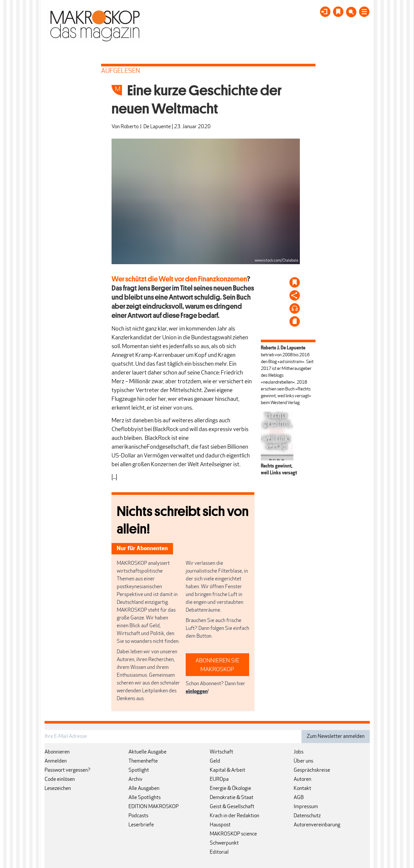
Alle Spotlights (145, 798)
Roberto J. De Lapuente (146, 127)
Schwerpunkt (224, 843)
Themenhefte (143, 761)
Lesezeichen (58, 789)
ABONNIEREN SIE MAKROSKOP (217, 665)
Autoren (302, 780)
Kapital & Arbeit (227, 770)
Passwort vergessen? (67, 770)
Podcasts (138, 816)
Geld (215, 761)
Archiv (135, 780)
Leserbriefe (141, 825)
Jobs (299, 752)
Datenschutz (307, 816)
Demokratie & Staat (232, 798)
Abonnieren (57, 752)
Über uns (303, 761)
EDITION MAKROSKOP (154, 807)
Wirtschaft (221, 752)
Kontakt (302, 789)
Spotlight (139, 770)
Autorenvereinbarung (317, 825)
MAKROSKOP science (233, 834)
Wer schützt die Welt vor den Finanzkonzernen (179, 279)
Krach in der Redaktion (234, 816)
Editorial (219, 852)
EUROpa (219, 780)
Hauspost (220, 825)
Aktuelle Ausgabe (147, 752)
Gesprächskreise (312, 770)
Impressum (306, 807)
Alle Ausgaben (144, 789)
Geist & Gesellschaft (232, 807)
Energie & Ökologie (230, 789)
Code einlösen (60, 780)
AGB (299, 798)
